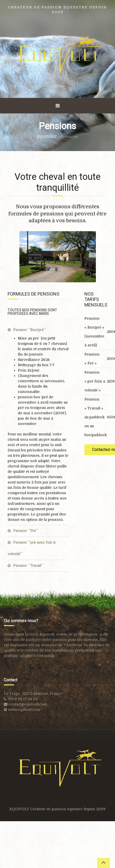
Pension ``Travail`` (28, 566)
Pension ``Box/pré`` (30, 330)
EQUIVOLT (47, 137)
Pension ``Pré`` (26, 531)
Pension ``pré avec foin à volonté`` (31, 548)
